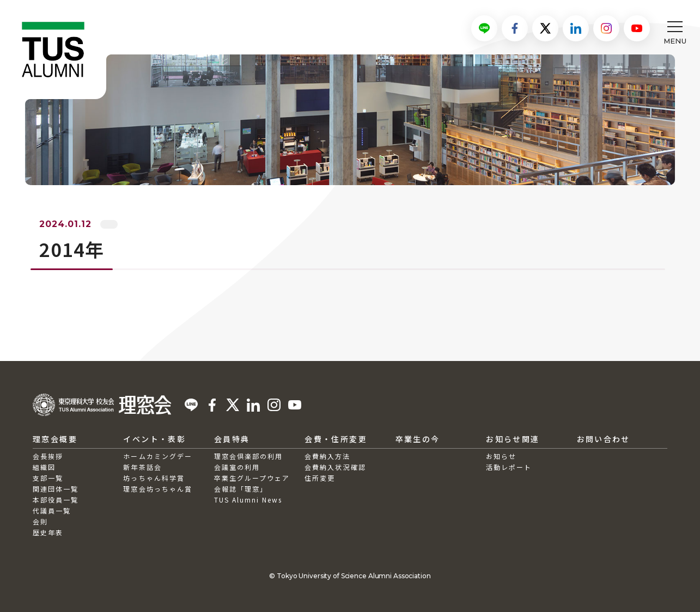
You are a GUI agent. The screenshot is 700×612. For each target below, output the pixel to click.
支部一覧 (48, 478)
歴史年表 (48, 532)
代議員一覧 (52, 510)
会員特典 (232, 439)
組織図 (44, 467)
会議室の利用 (237, 467)
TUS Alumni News (248, 500)
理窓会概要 (55, 439)
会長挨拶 (48, 456)
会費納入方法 (327, 456)
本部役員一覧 (56, 500)
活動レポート (509, 467)
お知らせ (501, 456)
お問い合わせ (604, 439)
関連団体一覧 (56, 489)
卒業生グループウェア (252, 478)
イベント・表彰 (154, 439)
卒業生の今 (418, 439)
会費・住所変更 (336, 439)
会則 (40, 521)
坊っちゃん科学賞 (154, 478)
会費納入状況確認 (335, 467)
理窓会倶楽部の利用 (248, 456)
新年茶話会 (142, 467)
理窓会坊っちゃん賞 (157, 489)
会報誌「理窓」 (241, 489)
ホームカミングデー (157, 456)
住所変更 (320, 478)
